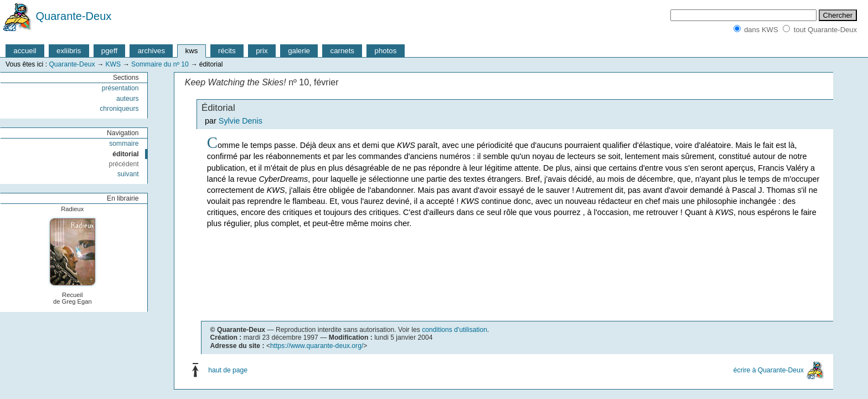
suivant (128, 174)
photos (386, 51)
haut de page (228, 370)
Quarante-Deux (74, 16)
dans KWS (761, 30)
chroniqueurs (119, 109)
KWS (113, 64)
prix (262, 51)
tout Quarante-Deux (825, 30)
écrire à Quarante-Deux (769, 370)
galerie (299, 51)
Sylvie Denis (241, 121)
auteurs (128, 99)
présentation (120, 88)
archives (151, 51)
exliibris (69, 51)
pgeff (109, 51)
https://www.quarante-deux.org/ (317, 346)
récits (227, 51)
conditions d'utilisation (454, 330)
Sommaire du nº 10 (160, 64)
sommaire (124, 144)
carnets (343, 51)
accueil (25, 51)
